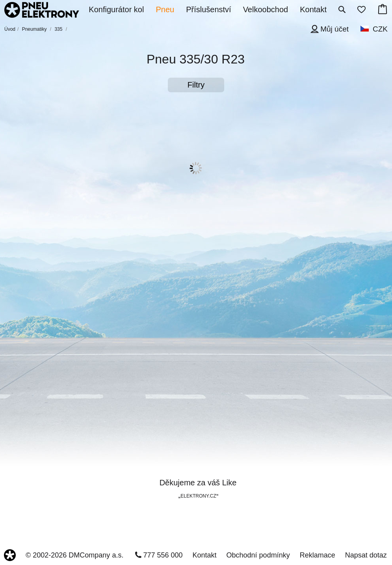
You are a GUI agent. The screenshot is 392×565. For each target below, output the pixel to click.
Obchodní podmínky (258, 555)
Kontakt (205, 555)
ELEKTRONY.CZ (198, 496)
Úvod (10, 29)
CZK (380, 29)
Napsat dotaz (366, 555)
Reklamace (318, 555)
